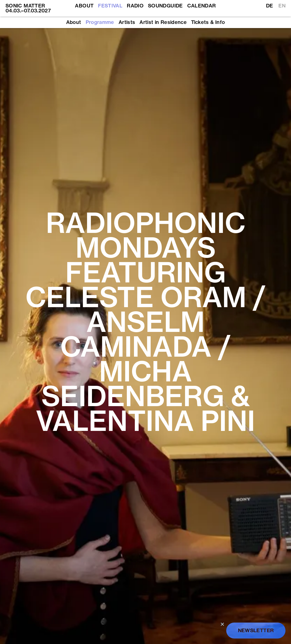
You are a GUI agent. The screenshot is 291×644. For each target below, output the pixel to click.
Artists (127, 22)
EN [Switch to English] (282, 6)
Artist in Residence (163, 22)
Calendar (202, 6)
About (84, 6)
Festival (110, 6)
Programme (100, 22)
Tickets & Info (208, 22)
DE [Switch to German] (270, 6)
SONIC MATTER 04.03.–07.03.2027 (28, 8)
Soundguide (165, 6)
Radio (135, 6)
